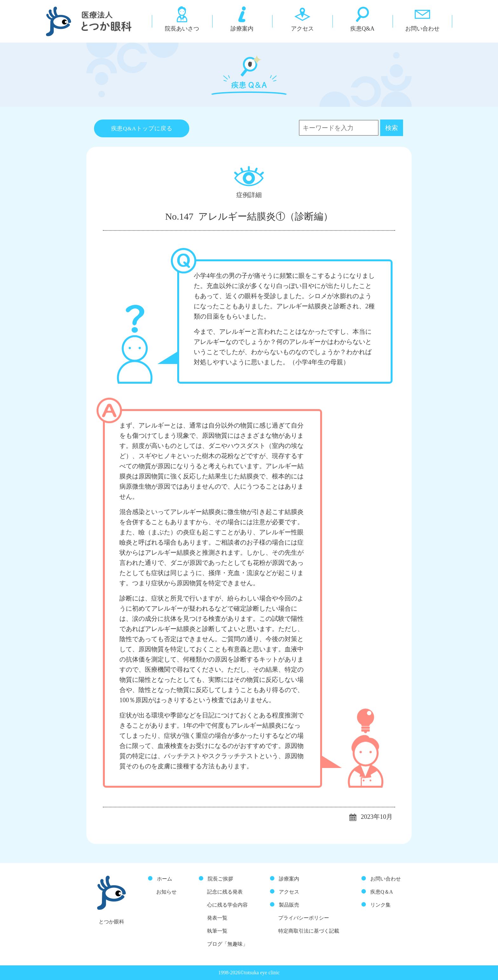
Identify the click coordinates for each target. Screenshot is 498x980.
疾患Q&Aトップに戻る (142, 128)
